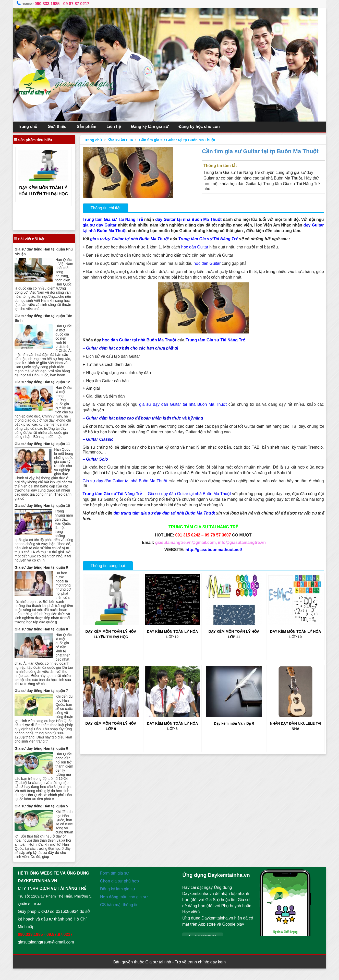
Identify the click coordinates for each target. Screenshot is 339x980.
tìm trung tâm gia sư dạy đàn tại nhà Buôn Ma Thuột (167, 513)
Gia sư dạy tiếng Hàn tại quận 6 (46, 756)
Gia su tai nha (123, 139)
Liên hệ (118, 127)
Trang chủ (32, 127)
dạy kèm (218, 973)
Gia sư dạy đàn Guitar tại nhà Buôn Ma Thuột (129, 481)
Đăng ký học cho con (203, 127)
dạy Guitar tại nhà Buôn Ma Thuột (192, 219)
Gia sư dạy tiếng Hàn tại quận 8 (46, 633)
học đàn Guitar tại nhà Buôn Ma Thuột (141, 340)
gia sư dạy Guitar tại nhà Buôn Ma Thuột (132, 239)
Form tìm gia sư (117, 885)
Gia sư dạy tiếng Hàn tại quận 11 (47, 444)
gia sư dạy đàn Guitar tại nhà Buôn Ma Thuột (183, 404)
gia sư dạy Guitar (111, 225)
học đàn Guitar (197, 247)
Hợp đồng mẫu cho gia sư (126, 908)
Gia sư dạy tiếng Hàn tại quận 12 (47, 382)
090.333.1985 (51, 4)
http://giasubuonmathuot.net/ (213, 550)
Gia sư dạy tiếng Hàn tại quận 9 (46, 567)
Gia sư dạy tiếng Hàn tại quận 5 (46, 814)
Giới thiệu (61, 127)
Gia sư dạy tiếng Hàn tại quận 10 (47, 505)
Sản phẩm (91, 127)
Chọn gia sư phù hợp (122, 893)
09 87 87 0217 (80, 4)
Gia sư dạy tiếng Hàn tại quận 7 (46, 694)
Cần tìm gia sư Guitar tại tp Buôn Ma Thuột (180, 140)
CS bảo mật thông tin (121, 916)
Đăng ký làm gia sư (154, 127)
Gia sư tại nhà (158, 973)
